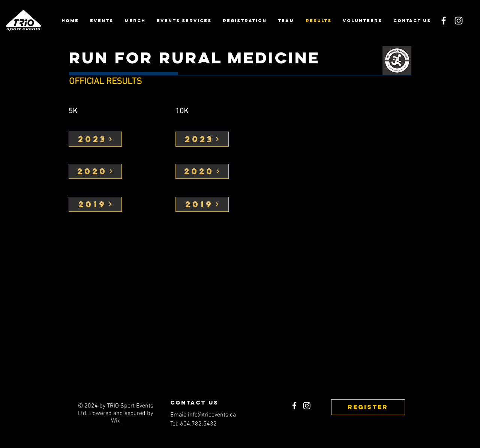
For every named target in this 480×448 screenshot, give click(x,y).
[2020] (95, 171)
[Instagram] (459, 21)
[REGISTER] (368, 407)
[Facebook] (444, 21)
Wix (115, 421)
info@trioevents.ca (212, 415)
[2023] (95, 139)
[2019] (95, 204)
